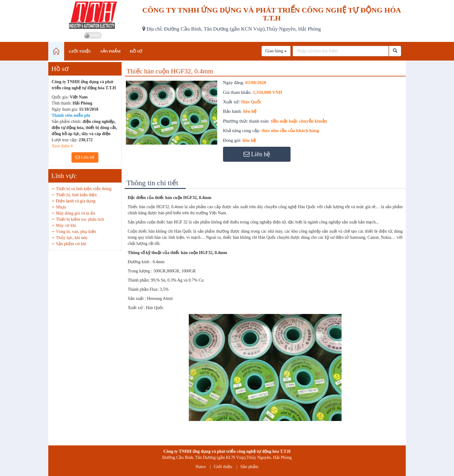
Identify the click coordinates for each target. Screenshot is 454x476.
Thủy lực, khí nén (72, 238)
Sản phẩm (249, 467)
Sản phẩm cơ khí (71, 244)
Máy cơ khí (66, 225)
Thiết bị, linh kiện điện (76, 195)
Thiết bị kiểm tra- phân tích (80, 219)
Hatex (201, 467)
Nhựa (61, 207)
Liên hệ (85, 157)
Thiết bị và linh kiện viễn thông (84, 189)
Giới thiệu (223, 467)
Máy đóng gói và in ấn (75, 213)
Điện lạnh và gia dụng (76, 201)
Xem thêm (62, 146)
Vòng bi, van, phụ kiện (76, 232)
